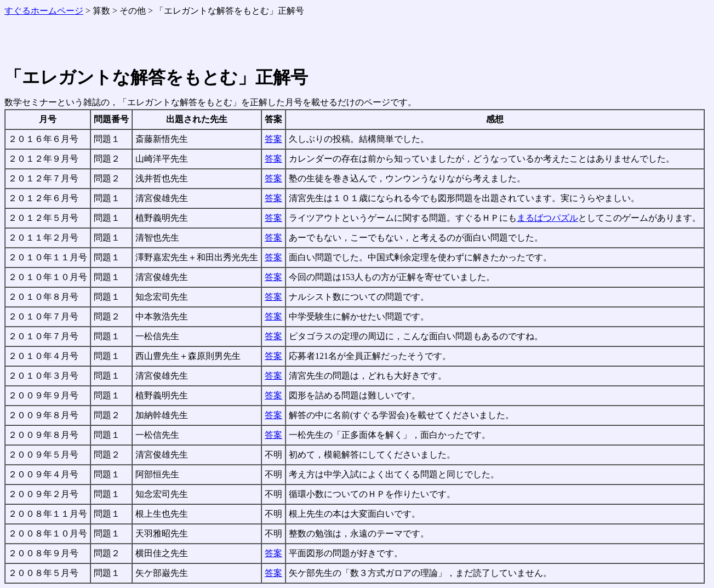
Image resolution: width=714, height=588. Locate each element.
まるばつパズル (547, 218)
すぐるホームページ (44, 11)
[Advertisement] (133, 43)
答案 (273, 139)
